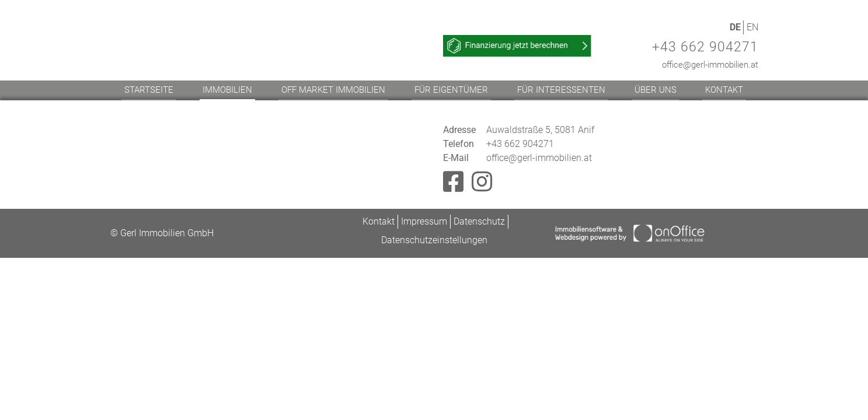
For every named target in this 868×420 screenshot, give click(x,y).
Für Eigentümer (451, 90)
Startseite (149, 90)
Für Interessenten (561, 90)
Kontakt (724, 90)
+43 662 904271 (705, 47)
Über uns (656, 90)
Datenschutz (479, 221)
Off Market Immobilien (333, 90)
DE (735, 27)
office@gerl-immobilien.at (710, 65)
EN (752, 27)
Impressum (424, 221)
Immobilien (227, 90)
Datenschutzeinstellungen (434, 240)
